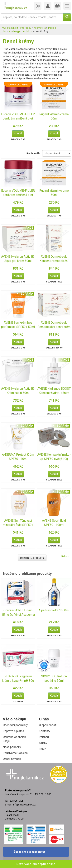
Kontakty (45, 731)
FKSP (42, 749)
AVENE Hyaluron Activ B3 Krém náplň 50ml (18, 391)
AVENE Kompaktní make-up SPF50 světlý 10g (54, 457)
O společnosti (48, 725)
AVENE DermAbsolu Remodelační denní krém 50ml (54, 325)
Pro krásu (26, 28)
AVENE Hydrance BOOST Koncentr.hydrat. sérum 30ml (54, 391)
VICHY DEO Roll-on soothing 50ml (54, 678)
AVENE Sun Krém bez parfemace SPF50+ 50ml (18, 325)
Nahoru (65, 556)
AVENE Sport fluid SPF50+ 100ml (54, 523)
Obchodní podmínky (15, 725)
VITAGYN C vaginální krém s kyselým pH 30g (18, 678)
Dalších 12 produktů (32, 558)
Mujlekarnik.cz (10, 28)
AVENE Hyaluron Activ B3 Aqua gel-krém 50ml (18, 259)
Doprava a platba (13, 731)
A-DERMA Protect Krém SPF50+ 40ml (18, 457)
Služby (43, 743)
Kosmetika (40, 28)
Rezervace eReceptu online (36, 864)
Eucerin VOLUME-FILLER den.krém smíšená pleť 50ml (18, 117)
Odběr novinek (12, 759)
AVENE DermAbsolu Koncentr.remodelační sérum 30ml (54, 259)
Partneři (44, 737)
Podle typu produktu (20, 31)
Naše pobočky (12, 747)
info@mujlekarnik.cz (24, 805)
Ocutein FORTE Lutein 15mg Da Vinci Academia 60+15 (18, 613)
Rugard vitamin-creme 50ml (54, 116)
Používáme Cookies (15, 753)
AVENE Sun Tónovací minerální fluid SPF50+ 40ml (18, 523)
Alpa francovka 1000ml (54, 610)
